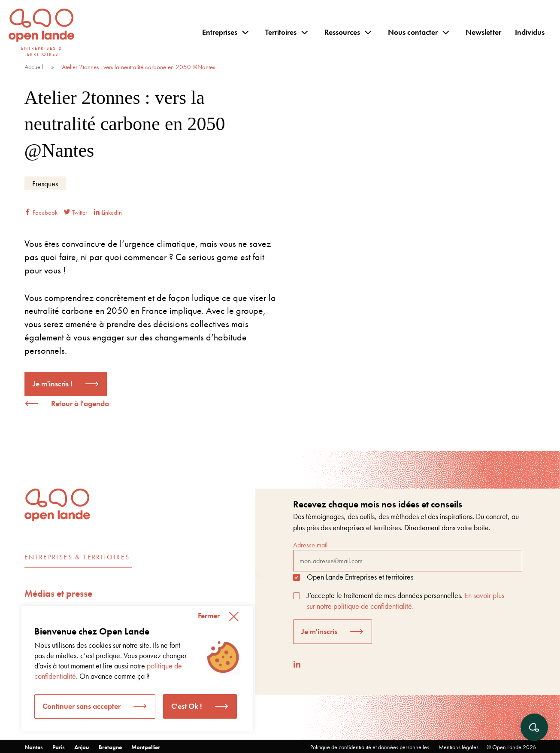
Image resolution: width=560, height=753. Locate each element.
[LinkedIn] (297, 664)
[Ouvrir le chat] (534, 727)
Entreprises (220, 32)
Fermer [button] (209, 615)
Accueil (34, 67)
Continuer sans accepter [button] (82, 706)
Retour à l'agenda (80, 403)
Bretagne (110, 747)
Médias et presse (58, 594)
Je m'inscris (319, 631)
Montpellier (146, 747)
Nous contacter (413, 32)
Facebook (41, 213)
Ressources (342, 32)
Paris (59, 747)
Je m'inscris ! (53, 384)
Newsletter (483, 32)
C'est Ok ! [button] (187, 706)
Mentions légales (459, 747)
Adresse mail (408, 556)
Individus (530, 32)
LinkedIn (108, 213)
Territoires (281, 32)
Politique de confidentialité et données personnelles (370, 747)
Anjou (82, 747)
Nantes (34, 747)
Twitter (76, 213)
